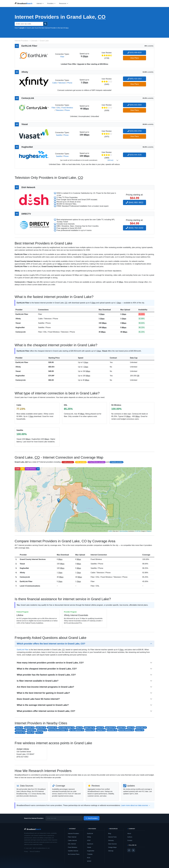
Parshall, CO (121, 728)
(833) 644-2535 (135, 155)
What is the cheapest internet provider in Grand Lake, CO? (47, 669)
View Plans (135, 58)
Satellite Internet (73, 851)
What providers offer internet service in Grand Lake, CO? (46, 711)
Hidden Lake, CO (89, 728)
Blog (110, 833)
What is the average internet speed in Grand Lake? (43, 705)
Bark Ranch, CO (110, 728)
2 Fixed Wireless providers (97, 462)
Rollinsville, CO (112, 730)
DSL (59, 108)
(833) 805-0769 (135, 131)
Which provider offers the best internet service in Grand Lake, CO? (51, 644)
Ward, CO (79, 728)
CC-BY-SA (138, 531)
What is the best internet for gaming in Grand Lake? (43, 693)
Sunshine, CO (90, 730)
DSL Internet (72, 844)
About (129, 833)
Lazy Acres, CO (20, 733)
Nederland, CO (42, 730)
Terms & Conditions (35, 851)
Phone (70, 83)
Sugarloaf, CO (101, 730)
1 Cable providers (68, 462)
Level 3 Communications (30, 586)
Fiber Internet (72, 837)
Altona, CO (30, 733)
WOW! (89, 861)
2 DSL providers (81, 462)
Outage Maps (112, 847)
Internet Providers (73, 833)
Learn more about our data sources (135, 805)
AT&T (89, 840)
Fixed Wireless (67, 108)
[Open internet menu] (40, 3)
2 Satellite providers (116, 462)
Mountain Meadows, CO (126, 730)
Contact (130, 840)
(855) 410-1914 (135, 79)
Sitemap (111, 851)
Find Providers (92, 818)
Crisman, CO (140, 730)
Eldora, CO (131, 728)
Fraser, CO (100, 728)
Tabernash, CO (52, 728)
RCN (89, 858)
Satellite (59, 135)
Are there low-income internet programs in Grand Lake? (45, 687)
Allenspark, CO (29, 728)
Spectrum (90, 844)
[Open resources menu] (64, 3)
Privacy (26, 851)
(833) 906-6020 (135, 53)
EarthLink (90, 833)
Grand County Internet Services (33, 559)
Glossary (111, 840)
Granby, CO (19, 728)
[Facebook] (129, 850)
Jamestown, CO (20, 730)
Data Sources (112, 844)
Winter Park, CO (141, 728)
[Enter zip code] (64, 818)
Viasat (18, 323)
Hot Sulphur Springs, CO (66, 728)
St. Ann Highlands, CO (77, 730)
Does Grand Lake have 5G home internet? (38, 699)
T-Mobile (90, 854)
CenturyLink (21, 332)
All (38, 469)
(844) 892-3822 (135, 202)
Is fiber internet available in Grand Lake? (38, 681)
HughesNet (20, 327)
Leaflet (110, 531)
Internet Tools (112, 837)
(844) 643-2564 (135, 105)
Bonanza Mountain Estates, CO (58, 730)
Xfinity (18, 319)
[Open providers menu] (51, 3)
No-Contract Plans (74, 854)
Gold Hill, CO (31, 730)
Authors (130, 837)
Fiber (62, 57)
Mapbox (149, 531)
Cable (55, 83)
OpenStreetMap (124, 531)
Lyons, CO (39, 733)
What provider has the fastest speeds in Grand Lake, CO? (46, 675)
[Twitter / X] (133, 850)
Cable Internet (72, 840)
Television (62, 83)
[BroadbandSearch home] (23, 3)
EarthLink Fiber (22, 314)
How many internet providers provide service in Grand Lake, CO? (50, 663)
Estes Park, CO (41, 728)
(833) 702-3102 (135, 228)
